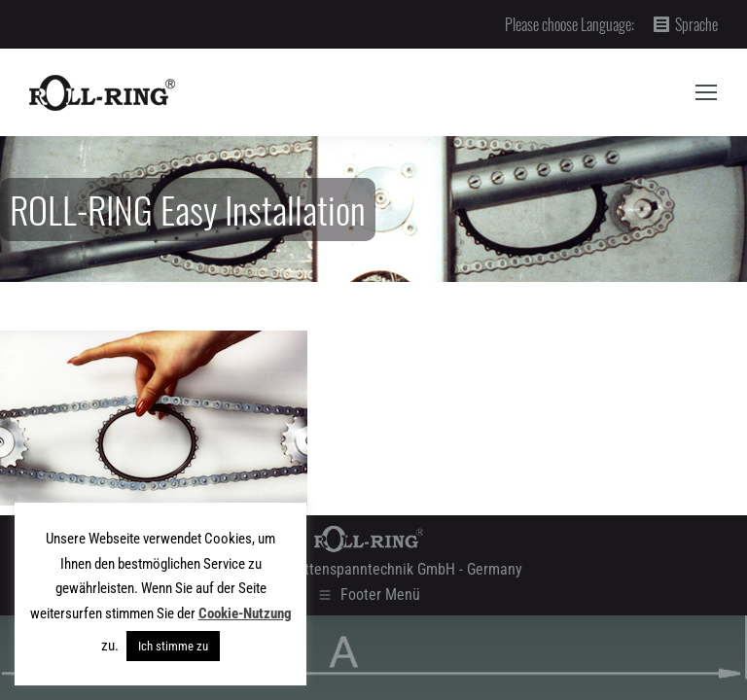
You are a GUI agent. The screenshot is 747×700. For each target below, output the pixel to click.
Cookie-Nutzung (245, 613)
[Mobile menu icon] (706, 92)
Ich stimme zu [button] (173, 646)
